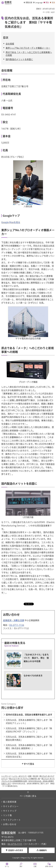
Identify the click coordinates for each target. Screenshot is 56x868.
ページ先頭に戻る (28, 796)
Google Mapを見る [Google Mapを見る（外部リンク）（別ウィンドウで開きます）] (11, 222)
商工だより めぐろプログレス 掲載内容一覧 (25, 779)
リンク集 (7, 815)
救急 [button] (53, 2)
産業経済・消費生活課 (14, 620)
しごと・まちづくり (19, 776)
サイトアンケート (12, 820)
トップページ (6, 776)
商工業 (35, 776)
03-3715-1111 (15, 844)
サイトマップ (10, 811)
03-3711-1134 (17, 625)
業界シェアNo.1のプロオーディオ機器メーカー (28, 48)
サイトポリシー (11, 806)
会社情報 (10, 44)
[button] (28, 3)
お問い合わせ (10, 824)
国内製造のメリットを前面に (19, 59)
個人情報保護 (10, 802)
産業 (30, 776)
